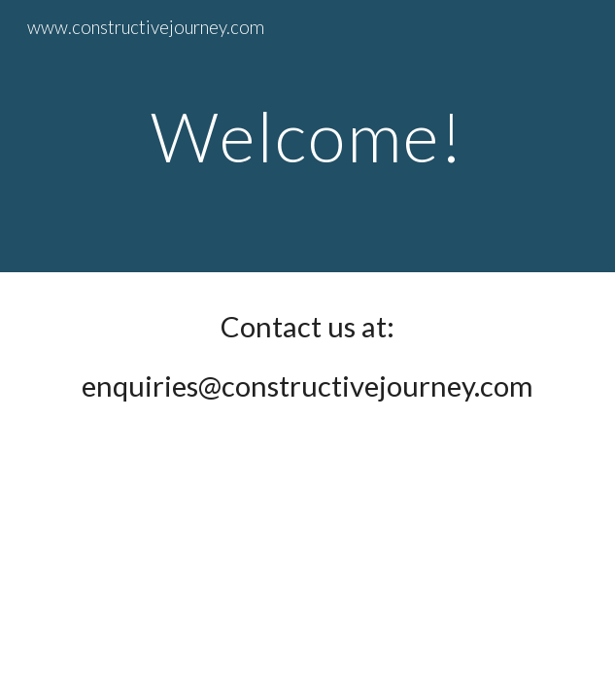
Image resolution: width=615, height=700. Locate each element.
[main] (307, 137)
